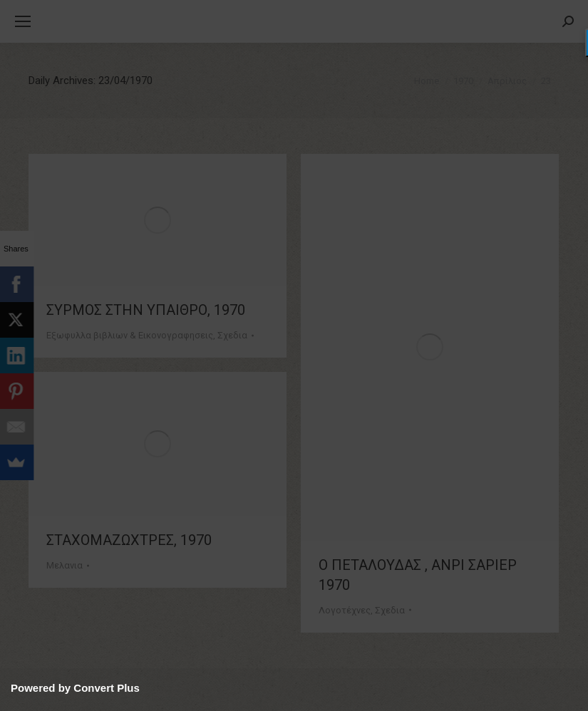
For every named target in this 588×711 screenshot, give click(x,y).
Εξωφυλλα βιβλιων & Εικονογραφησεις (130, 335)
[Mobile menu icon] (23, 21)
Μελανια (65, 565)
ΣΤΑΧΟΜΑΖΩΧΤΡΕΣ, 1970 (129, 540)
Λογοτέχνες (345, 610)
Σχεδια (232, 335)
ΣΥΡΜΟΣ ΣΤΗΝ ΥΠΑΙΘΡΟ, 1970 (146, 310)
